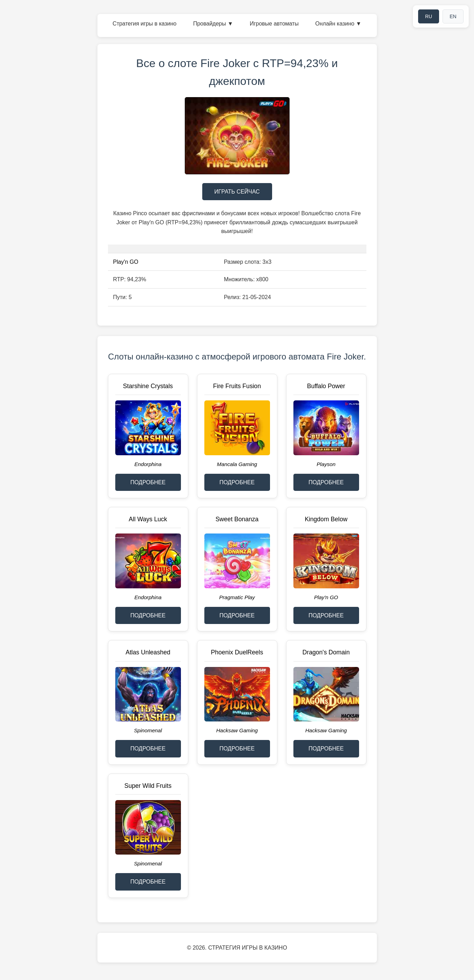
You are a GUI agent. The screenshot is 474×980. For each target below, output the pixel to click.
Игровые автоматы (274, 24)
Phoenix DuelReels (237, 652)
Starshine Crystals (148, 386)
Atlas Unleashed (148, 652)
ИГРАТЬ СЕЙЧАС (237, 192)
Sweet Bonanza (237, 519)
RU (429, 16)
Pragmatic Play (237, 597)
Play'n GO (126, 262)
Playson (326, 464)
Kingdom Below (326, 519)
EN (453, 16)
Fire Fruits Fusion (237, 386)
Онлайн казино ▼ (338, 24)
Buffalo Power (326, 386)
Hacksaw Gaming (237, 730)
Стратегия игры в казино (144, 24)
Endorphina (148, 464)
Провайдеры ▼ (213, 24)
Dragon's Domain (326, 652)
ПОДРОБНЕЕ (148, 482)
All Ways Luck (148, 519)
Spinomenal (148, 730)
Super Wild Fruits (148, 786)
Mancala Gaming (237, 464)
